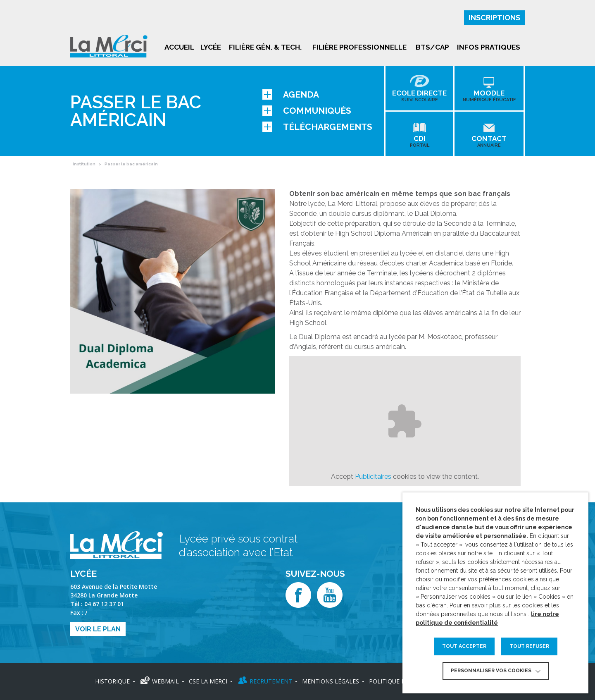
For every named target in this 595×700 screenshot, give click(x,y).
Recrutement (271, 681)
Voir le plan (98, 629)
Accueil (179, 47)
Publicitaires (373, 477)
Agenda (291, 94)
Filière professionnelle (359, 47)
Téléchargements (317, 127)
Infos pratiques (489, 47)
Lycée (211, 47)
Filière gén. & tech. (265, 47)
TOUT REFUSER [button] (529, 646)
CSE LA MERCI (208, 681)
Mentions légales (331, 681)
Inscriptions (494, 18)
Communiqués (307, 111)
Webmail (165, 681)
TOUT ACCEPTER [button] (464, 646)
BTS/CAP (432, 47)
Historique (112, 681)
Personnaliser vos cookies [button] (491, 671)
